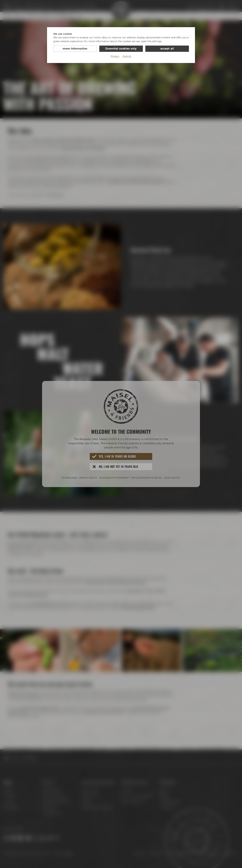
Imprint (127, 56)
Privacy (115, 56)
